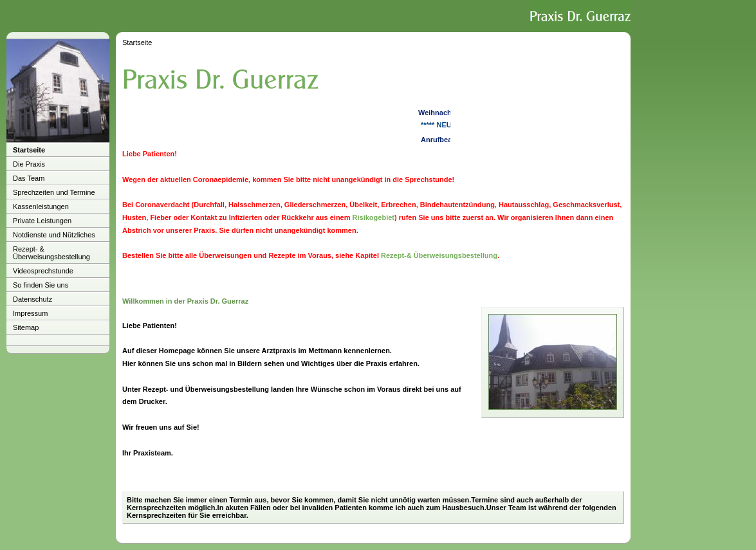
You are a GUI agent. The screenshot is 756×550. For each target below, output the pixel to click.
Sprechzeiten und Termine (54, 192)
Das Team (29, 178)
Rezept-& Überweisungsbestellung (439, 255)
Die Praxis (29, 164)
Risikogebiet (373, 217)
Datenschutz (32, 299)
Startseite (29, 150)
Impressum (30, 313)
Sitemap (26, 327)
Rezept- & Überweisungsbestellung (51, 253)
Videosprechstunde (43, 271)
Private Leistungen (42, 221)
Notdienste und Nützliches (54, 235)
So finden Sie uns (41, 285)
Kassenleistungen (41, 206)
